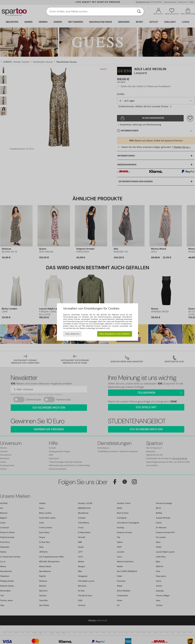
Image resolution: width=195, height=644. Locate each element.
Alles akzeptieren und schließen (115, 334)
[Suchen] (139, 11)
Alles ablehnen (72, 334)
